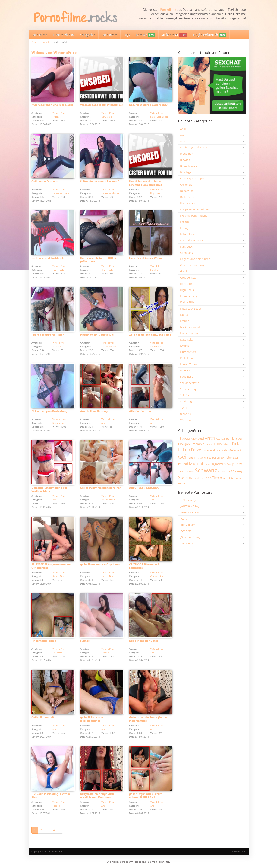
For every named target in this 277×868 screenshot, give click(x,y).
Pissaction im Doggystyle (97, 335)
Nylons (56, 117)
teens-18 (186, 414)
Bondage (186, 172)
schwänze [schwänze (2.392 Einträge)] (224, 471)
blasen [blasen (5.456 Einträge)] (238, 438)
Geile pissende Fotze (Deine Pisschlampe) (148, 719)
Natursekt (107, 117)
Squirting (186, 401)
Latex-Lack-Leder (159, 117)
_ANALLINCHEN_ (190, 512)
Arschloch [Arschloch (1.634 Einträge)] (221, 439)
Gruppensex (188, 278)
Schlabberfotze (109, 346)
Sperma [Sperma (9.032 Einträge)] (186, 477)
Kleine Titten (188, 302)
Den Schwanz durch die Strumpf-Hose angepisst (145, 183)
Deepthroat (187, 191)
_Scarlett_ (186, 531)
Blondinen (187, 154)
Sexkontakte (174, 35)
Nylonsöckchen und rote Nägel (52, 105)
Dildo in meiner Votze (144, 641)
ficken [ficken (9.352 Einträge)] (184, 450)
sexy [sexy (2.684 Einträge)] (240, 471)
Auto (183, 141)
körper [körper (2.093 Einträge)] (212, 458)
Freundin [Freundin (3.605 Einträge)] (222, 450)
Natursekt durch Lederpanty (148, 105)
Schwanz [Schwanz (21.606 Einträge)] (206, 470)
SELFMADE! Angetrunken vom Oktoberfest (52, 566)
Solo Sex (155, 270)
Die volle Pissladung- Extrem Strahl (51, 796)
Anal (104, 423)
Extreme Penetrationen (195, 216)
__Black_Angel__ (190, 500)
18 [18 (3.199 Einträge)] (180, 439)
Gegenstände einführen (195, 259)
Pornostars (109, 35)
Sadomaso (156, 346)
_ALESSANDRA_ (190, 506)
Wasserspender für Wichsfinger (102, 105)
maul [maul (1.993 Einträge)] (235, 458)
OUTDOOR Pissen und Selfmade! (144, 566)
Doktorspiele (188, 203)
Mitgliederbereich (210, 35)
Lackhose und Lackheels (48, 258)
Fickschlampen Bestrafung (49, 411)
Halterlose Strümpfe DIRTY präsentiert (98, 260)
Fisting (184, 228)
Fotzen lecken (189, 234)
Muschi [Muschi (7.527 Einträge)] (196, 464)
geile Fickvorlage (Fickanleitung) (92, 719)
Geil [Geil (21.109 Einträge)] (183, 457)
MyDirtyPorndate (191, 327)
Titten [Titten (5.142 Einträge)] (217, 478)
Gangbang (187, 253)
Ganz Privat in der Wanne (146, 258)
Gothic (184, 271)
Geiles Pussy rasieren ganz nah (101, 488)
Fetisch (105, 653)
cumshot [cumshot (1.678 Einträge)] (209, 444)
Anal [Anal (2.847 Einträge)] (201, 439)
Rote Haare (187, 370)
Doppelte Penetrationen (195, 209)
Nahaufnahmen (190, 333)
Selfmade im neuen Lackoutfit (100, 182)
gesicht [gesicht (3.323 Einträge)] (194, 457)
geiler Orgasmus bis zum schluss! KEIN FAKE (146, 796)
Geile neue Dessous (45, 182)
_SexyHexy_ (187, 543)
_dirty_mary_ (188, 525)
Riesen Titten (108, 500)
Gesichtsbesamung (192, 265)
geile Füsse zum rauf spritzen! (100, 565)
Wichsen (186, 420)
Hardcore (57, 653)
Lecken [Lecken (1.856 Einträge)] (220, 458)
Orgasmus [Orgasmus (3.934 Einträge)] (218, 464)
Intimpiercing (189, 296)
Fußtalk (85, 641)
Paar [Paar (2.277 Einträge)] (229, 464)
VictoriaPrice (59, 113)
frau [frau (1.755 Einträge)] (204, 450)
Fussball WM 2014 (192, 240)
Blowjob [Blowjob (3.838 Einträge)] (184, 444)
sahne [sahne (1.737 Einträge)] (181, 471)
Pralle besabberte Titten (48, 335)
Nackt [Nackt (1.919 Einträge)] (207, 464)
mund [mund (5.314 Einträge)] (183, 464)
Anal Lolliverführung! (94, 411)
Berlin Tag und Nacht (194, 147)
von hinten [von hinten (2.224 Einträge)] (229, 478)
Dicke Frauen (188, 197)
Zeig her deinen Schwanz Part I (150, 335)
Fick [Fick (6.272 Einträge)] (236, 444)
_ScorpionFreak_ (190, 537)
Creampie (186, 185)
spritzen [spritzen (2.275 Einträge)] (199, 478)
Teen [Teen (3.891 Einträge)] (208, 478)
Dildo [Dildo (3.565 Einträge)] (218, 444)
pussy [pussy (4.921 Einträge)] (237, 464)
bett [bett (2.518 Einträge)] (229, 439)
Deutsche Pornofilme (42, 42)
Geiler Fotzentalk (43, 718)
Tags (127, 35)
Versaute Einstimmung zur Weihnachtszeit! (49, 490)
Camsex (146, 35)
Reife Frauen (188, 358)
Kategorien (88, 35)
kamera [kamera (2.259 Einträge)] (204, 458)
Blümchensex (189, 166)
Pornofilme (168, 10)
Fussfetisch (187, 247)
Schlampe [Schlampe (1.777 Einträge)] (189, 471)
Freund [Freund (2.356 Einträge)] (211, 450)
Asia (183, 135)
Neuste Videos (63, 35)
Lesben (185, 321)
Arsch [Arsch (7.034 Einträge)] (210, 438)
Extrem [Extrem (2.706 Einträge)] (227, 444)
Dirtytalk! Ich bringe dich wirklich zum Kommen (97, 796)
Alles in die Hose (140, 411)
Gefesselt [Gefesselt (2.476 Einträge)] (235, 450)
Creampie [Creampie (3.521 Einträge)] (197, 444)
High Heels (156, 193)
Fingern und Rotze (44, 641)
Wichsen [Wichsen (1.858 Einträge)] (183, 483)
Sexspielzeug (188, 389)
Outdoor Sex (157, 576)
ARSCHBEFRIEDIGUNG (144, 488)
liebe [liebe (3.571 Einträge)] (228, 457)
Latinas (185, 315)
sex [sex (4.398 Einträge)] (234, 471)
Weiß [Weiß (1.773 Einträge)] (238, 478)
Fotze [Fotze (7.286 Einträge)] (196, 450)
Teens (184, 408)
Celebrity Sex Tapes (192, 178)
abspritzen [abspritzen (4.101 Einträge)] (190, 438)
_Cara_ (184, 519)
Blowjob (185, 160)
